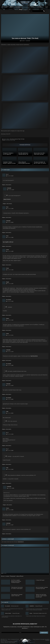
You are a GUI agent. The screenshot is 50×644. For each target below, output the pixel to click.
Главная (5, 139)
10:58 (12, 251)
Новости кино (5, 7)
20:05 (12, 510)
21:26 (12, 434)
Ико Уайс (11, 140)
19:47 (12, 525)
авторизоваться (21, 542)
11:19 (12, 352)
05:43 (12, 222)
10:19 (12, 386)
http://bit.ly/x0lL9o (34, 356)
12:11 (12, 335)
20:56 (13, 488)
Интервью (40, 7)
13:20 (12, 301)
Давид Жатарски (7, 199)
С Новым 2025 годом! (39, 606)
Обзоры (32, 7)
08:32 (12, 413)
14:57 (12, 284)
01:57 (13, 190)
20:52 (12, 451)
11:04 (12, 270)
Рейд (14, 140)
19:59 (12, 237)
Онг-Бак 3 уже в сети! (15, 606)
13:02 (12, 320)
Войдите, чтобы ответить (7, 185)
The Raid (7, 140)
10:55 (12, 365)
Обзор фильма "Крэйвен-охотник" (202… (40, 613)
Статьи (46, 7)
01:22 (12, 176)
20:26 (12, 469)
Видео (11, 7)
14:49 (12, 209)
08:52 (12, 399)
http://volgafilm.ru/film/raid (8, 242)
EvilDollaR (28, 41)
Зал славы (18, 7)
